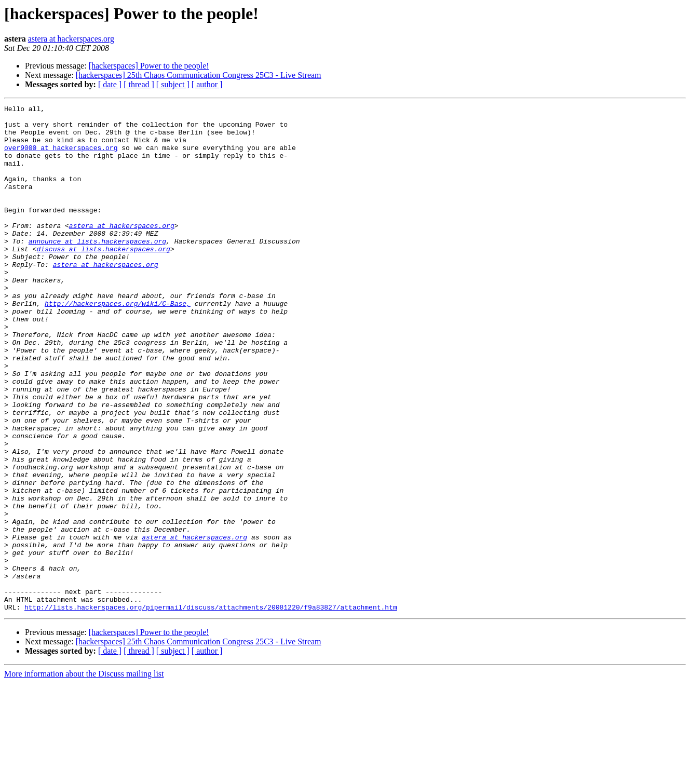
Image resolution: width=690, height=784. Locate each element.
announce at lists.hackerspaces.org (97, 269)
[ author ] (207, 84)
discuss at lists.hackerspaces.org (103, 278)
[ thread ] (139, 84)
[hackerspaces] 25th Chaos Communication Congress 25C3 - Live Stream (199, 75)
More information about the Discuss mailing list (84, 775)
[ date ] (110, 84)
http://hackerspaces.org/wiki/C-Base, (118, 344)
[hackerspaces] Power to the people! (149, 66)
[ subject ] (173, 84)
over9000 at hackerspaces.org (61, 157)
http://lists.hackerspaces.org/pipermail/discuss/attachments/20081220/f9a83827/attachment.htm (211, 708)
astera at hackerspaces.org (71, 39)
